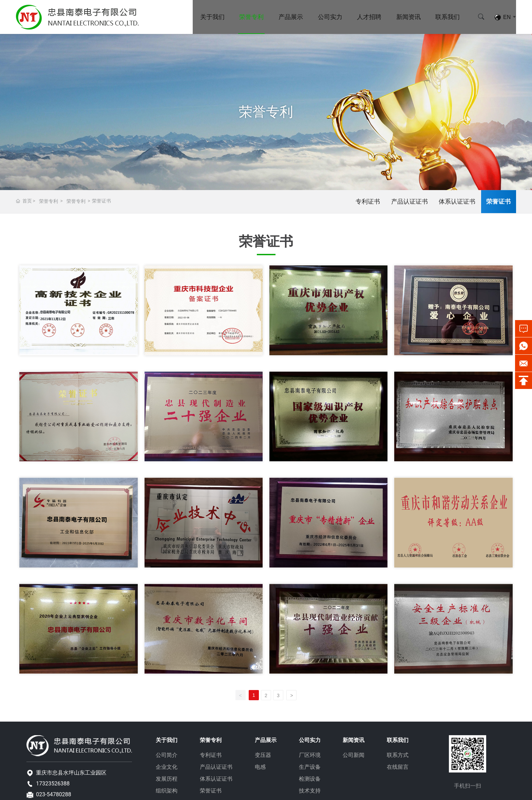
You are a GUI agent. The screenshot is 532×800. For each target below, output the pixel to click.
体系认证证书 (457, 203)
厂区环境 (310, 755)
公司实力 (330, 17)
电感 (260, 767)
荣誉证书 (498, 203)
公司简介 (167, 755)
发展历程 (167, 779)
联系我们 (448, 17)
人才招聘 (369, 17)
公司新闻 (354, 755)
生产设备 (310, 767)
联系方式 (398, 755)
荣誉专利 (251, 17)
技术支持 (310, 791)
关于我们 (212, 17)
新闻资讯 (408, 17)
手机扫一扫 (468, 792)
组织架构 (167, 791)
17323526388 (53, 784)
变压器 (263, 755)
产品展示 (291, 17)
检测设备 (310, 779)
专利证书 (368, 203)
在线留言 (398, 767)
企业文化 (167, 767)
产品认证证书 (410, 203)
